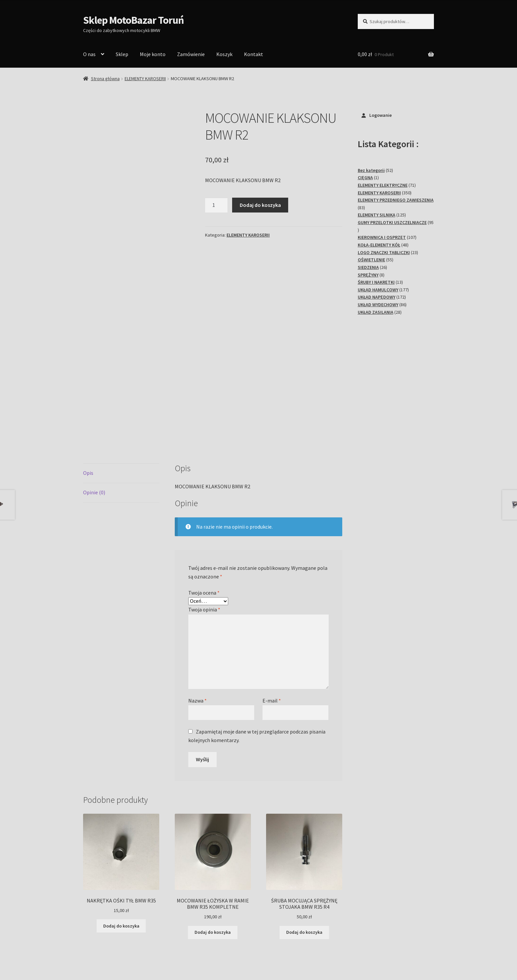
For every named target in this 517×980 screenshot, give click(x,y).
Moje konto (153, 54)
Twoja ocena (204, 512)
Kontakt (254, 54)
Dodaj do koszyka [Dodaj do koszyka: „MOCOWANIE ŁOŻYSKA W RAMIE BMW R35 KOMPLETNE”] (213, 852)
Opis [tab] (88, 393)
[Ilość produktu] (216, 205)
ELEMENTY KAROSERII (145, 79)
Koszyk (224, 54)
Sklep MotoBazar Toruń (133, 20)
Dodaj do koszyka (260, 205)
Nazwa (198, 620)
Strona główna (105, 79)
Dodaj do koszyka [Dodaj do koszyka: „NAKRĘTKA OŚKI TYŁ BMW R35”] (121, 846)
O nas (89, 54)
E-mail (272, 620)
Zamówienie (191, 54)
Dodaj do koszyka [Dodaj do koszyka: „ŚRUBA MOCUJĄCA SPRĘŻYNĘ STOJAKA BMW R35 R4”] (304, 852)
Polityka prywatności (107, 942)
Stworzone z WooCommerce (168, 942)
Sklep (122, 54)
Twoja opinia (204, 529)
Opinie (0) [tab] (94, 412)
